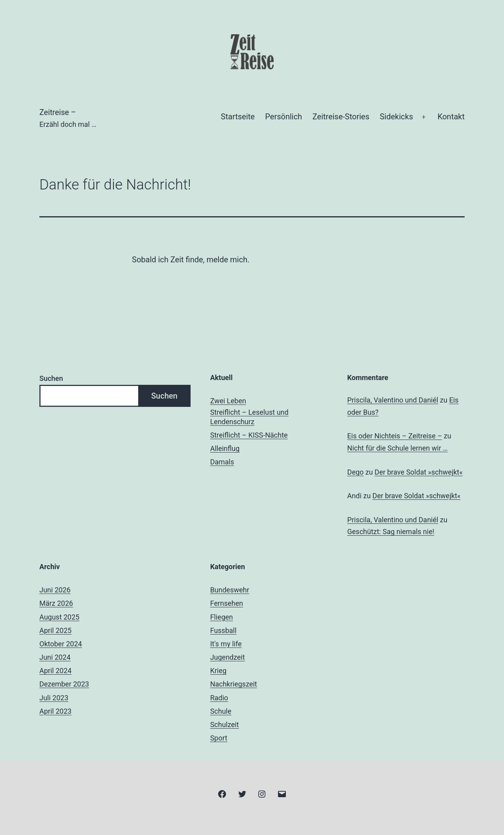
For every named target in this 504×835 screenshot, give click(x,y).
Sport (219, 738)
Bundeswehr (230, 590)
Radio (219, 698)
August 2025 (59, 617)
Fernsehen (227, 603)
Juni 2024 (55, 657)
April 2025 (56, 630)
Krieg (218, 671)
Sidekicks (396, 117)
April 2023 (56, 711)
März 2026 (56, 603)
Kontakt (451, 117)
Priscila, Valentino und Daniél (393, 400)
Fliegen (222, 617)
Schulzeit (225, 725)
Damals (222, 462)
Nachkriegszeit (234, 684)
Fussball (223, 630)
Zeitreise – (59, 112)
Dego (356, 472)
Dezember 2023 (64, 684)
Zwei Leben (228, 401)
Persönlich (283, 117)
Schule (221, 711)
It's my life (226, 644)
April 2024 (56, 671)
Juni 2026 (55, 590)
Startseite (238, 117)
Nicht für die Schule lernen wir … (397, 448)
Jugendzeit (228, 657)
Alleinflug (225, 448)
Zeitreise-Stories (341, 117)
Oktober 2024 (61, 644)
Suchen (51, 378)
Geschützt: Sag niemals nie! (391, 532)
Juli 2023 (54, 698)
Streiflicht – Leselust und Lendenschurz (249, 417)
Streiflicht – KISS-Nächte (249, 435)
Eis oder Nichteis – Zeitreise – (395, 436)
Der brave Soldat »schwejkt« (419, 472)
